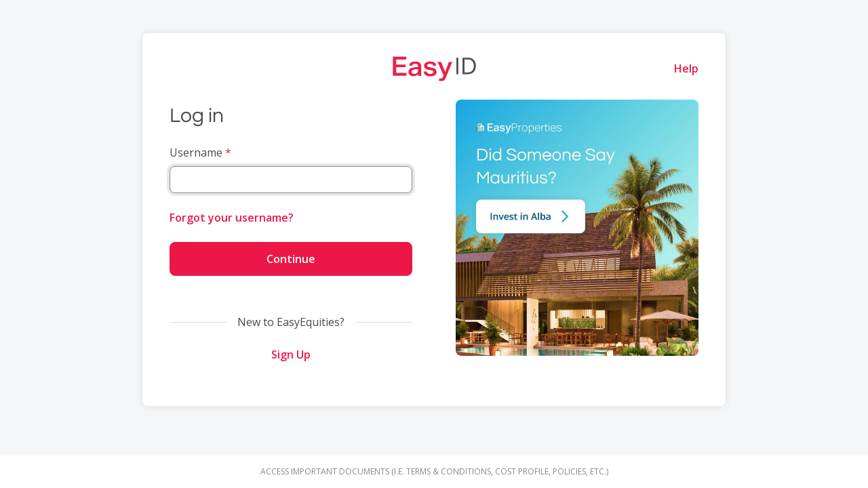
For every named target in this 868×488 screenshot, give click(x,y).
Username (196, 152)
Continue (291, 259)
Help (686, 68)
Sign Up (291, 354)
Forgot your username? (232, 218)
